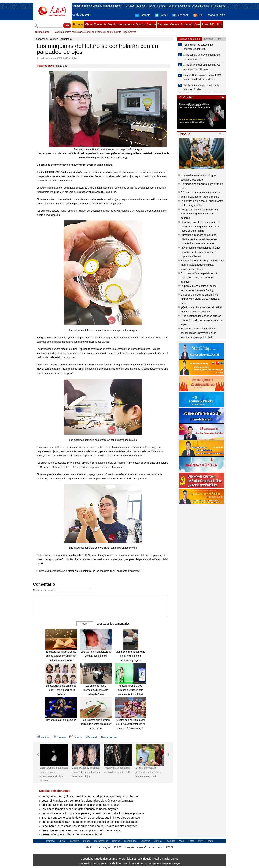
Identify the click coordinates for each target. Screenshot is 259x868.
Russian (162, 6)
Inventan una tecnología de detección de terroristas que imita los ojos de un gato (91, 818)
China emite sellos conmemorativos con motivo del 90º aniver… (202, 67)
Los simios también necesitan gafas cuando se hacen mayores (80, 809)
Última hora (42, 32)
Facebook (180, 15)
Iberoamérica (126, 24)
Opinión (140, 24)
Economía (100, 24)
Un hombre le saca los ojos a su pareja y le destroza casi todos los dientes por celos (93, 813)
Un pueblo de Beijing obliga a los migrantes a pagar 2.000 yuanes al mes (200, 299)
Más (222, 97)
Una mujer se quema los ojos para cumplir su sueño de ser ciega (81, 830)
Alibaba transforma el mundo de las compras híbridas (202, 87)
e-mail (92, 737)
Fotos (205, 24)
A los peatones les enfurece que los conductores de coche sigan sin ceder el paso (202, 320)
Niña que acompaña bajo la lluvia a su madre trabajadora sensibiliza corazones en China (202, 265)
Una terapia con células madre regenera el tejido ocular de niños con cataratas (89, 822)
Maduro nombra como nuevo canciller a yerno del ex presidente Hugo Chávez (95, 32)
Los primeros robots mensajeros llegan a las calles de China (96, 690)
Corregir (76, 737)
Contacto (143, 15)
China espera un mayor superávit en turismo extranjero (202, 57)
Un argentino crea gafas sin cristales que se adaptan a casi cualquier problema (90, 796)
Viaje (197, 24)
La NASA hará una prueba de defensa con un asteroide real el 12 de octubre (54, 774)
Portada (78, 24)
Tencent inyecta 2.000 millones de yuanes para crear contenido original (130, 690)
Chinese (130, 6)
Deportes (163, 24)
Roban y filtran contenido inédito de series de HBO (117, 770)
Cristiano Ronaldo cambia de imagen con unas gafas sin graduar (81, 805)
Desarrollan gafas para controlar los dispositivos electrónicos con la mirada (87, 801)
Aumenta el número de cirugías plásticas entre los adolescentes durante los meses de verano (199, 239)
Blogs (210, 841)
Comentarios (109, 737)
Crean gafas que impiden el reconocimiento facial (72, 834)
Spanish (173, 6)
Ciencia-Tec (130, 841)
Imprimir (43, 737)
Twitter (161, 15)
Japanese (185, 6)
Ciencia (151, 24)
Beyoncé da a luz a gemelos (61, 720)
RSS (198, 15)
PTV (212, 24)
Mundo (112, 24)
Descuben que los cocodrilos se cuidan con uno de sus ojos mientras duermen (89, 826)
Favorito (59, 737)
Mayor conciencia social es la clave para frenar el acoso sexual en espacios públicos (201, 252)
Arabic (196, 6)
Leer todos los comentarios (113, 623)
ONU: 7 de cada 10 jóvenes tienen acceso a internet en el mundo (148, 772)
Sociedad (186, 24)
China (89, 24)
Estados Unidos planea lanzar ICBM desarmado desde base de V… (202, 77)
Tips (219, 24)
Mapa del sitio (216, 15)
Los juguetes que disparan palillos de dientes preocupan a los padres (96, 724)
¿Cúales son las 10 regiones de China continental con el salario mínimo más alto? (130, 724)
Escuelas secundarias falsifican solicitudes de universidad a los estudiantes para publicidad (198, 333)
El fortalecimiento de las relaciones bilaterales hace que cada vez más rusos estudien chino (200, 226)
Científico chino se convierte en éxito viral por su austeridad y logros (130, 656)
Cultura (175, 24)
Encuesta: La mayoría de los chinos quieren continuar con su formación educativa (61, 656)
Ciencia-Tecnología (61, 39)
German (206, 6)
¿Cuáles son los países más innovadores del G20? (198, 47)
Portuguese (219, 6)
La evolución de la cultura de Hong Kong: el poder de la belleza (61, 690)
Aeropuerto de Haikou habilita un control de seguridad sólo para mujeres (199, 214)
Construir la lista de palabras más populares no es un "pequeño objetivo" (200, 278)
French (151, 6)
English (141, 6)
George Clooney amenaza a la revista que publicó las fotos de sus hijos (86, 772)
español (41, 39)
